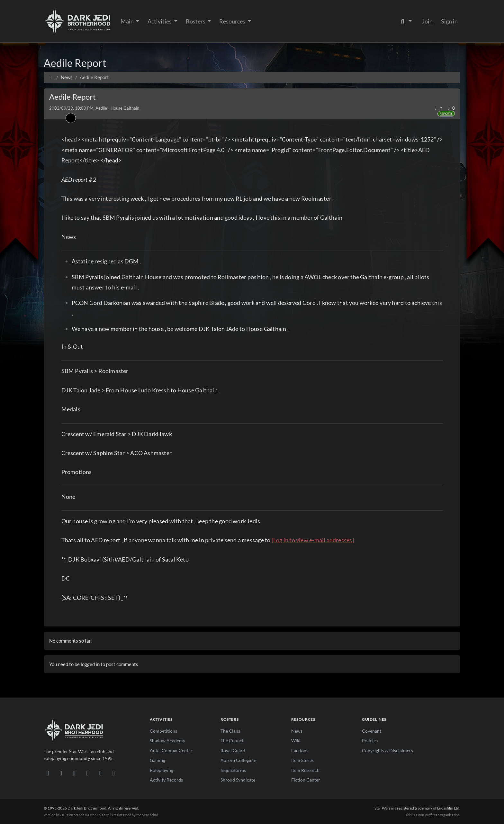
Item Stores (302, 760)
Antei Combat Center (171, 751)
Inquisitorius (233, 770)
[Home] (51, 77)
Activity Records (166, 780)
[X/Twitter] (100, 773)
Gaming (157, 760)
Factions (300, 751)
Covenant (372, 731)
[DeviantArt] (61, 773)
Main (128, 21)
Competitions (163, 731)
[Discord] (48, 773)
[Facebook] (74, 773)
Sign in (449, 21)
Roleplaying (162, 770)
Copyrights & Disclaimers (387, 751)
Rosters (196, 21)
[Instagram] (87, 773)
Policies (370, 741)
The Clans (230, 731)
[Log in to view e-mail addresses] (313, 540)
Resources (233, 21)
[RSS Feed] (114, 773)
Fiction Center (306, 780)
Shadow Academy (167, 741)
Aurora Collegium (239, 760)
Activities (160, 21)
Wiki (296, 741)
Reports (446, 114)
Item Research (305, 770)
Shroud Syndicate (238, 780)
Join (427, 21)
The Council (233, 741)
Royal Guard (233, 751)
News (297, 731)
